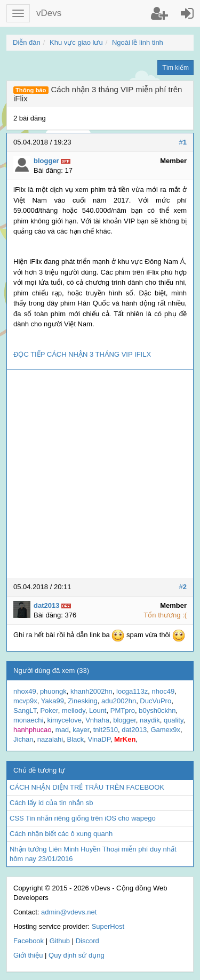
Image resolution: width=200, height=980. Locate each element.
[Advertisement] (100, 474)
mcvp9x (25, 701)
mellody (74, 710)
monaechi (28, 720)
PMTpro (123, 710)
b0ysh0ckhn (157, 710)
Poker (49, 710)
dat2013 (134, 730)
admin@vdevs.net (69, 912)
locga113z (132, 691)
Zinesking (83, 701)
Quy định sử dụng (77, 955)
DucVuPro (155, 701)
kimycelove (65, 720)
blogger (125, 720)
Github (60, 941)
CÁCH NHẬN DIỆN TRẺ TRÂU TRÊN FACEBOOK (87, 787)
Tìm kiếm (175, 68)
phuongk (53, 691)
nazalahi (50, 739)
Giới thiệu (28, 955)
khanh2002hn (91, 691)
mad (62, 730)
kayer (81, 730)
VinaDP (99, 739)
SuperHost (108, 926)
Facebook (29, 941)
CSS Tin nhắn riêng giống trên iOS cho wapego (83, 818)
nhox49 (25, 691)
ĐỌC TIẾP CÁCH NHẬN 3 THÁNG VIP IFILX (82, 354)
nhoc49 (163, 691)
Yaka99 (53, 701)
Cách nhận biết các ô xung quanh (61, 834)
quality (174, 720)
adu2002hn (119, 701)
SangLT (25, 710)
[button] (18, 13)
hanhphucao (33, 730)
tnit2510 (106, 730)
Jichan (23, 739)
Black (75, 739)
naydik (150, 720)
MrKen (125, 739)
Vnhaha (97, 720)
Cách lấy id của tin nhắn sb (51, 803)
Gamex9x (165, 730)
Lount (98, 710)
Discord (87, 941)
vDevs (49, 13)
